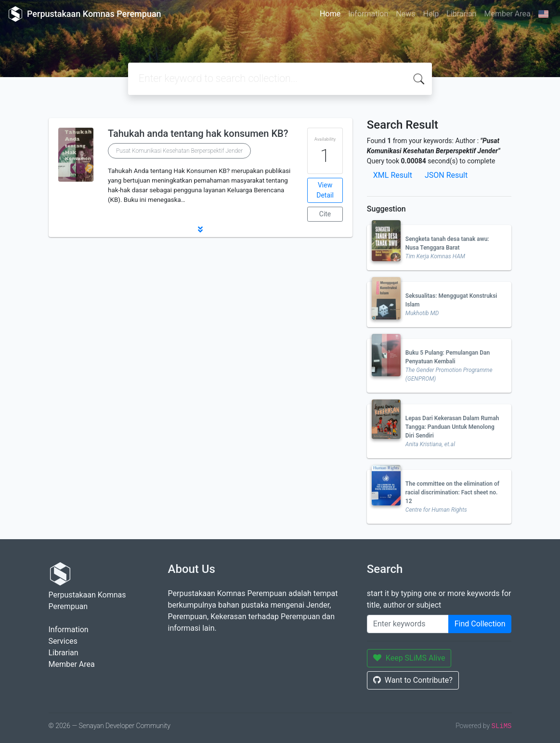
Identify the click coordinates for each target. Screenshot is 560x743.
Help (431, 14)
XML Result (393, 175)
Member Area (507, 14)
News (405, 14)
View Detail (325, 190)
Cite (325, 214)
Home (330, 14)
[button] (201, 229)
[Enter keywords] (408, 624)
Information (368, 14)
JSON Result (446, 175)
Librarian (461, 14)
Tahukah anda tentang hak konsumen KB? (198, 133)
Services (63, 641)
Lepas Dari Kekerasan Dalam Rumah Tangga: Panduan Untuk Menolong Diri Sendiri (452, 427)
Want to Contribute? (413, 680)
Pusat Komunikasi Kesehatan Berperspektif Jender (179, 151)
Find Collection (480, 624)
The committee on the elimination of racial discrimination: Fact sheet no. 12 (452, 492)
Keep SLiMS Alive (409, 658)
